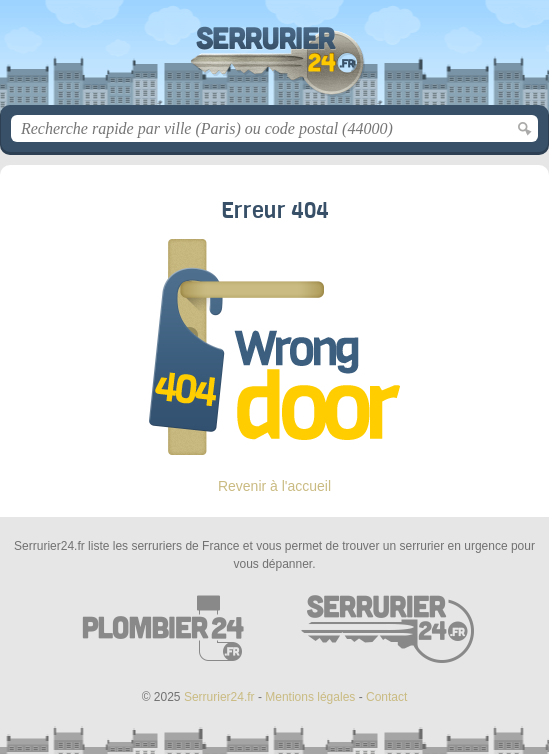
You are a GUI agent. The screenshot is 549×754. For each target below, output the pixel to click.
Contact (386, 697)
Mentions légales (310, 697)
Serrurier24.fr (275, 60)
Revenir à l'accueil (274, 486)
